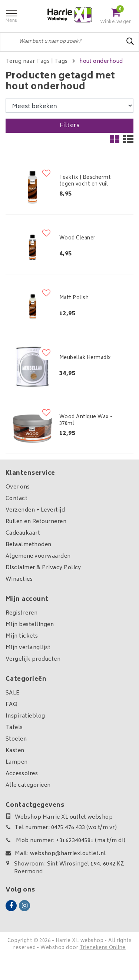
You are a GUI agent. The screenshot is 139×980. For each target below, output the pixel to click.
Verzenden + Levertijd (35, 510)
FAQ (11, 705)
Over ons (18, 487)
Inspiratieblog (25, 716)
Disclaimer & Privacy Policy (43, 568)
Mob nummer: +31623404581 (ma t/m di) (66, 841)
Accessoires (22, 774)
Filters (69, 126)
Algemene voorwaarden (38, 556)
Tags (61, 62)
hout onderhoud (101, 62)
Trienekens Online (103, 948)
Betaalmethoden (29, 545)
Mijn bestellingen (30, 625)
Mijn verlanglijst (28, 648)
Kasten (15, 751)
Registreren (21, 613)
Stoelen (16, 739)
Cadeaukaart (23, 533)
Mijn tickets (22, 636)
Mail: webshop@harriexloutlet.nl (56, 854)
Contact (16, 499)
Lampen (17, 762)
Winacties (19, 579)
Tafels (14, 728)
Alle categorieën (28, 785)
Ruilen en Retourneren (36, 522)
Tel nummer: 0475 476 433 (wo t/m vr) (61, 828)
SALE (13, 693)
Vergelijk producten (33, 659)
